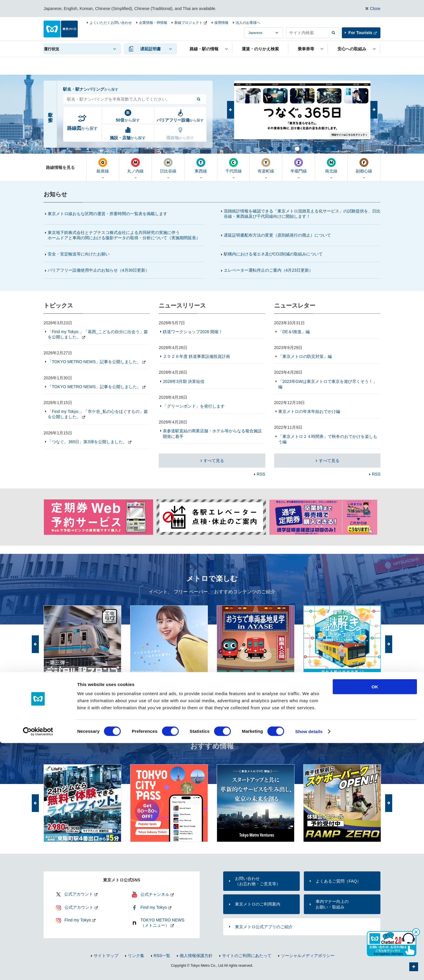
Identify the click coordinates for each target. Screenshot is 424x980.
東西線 (201, 166)
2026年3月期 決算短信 (184, 381)
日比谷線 (168, 166)
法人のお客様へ (248, 23)
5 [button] (306, 148)
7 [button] (323, 148)
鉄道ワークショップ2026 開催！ (193, 332)
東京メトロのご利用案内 (258, 904)
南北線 (331, 166)
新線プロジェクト (188, 23)
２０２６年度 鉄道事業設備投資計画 (196, 356)
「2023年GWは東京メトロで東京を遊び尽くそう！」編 (328, 384)
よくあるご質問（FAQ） (338, 881)
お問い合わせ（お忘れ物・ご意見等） (258, 881)
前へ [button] (231, 110)
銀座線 (103, 166)
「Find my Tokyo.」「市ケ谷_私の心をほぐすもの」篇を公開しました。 (98, 414)
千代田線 (233, 166)
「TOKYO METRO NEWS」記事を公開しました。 (94, 362)
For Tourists (360, 33)
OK (375, 924)
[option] (302, 110)
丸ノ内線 (135, 166)
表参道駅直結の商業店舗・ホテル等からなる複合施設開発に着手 (212, 433)
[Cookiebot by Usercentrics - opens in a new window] (38, 969)
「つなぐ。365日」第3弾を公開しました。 (87, 442)
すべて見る (213, 461)
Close (375, 9)
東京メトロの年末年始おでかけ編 (309, 411)
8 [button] (332, 148)
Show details (309, 968)
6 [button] (314, 148)
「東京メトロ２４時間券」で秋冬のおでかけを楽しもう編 (328, 439)
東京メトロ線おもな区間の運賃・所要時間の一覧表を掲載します (107, 214)
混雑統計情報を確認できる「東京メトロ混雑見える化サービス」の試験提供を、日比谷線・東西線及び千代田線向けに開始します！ (302, 214)
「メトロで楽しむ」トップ (356, 692)
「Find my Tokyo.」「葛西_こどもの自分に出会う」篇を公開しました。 (98, 334)
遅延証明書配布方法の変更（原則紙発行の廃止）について (277, 235)
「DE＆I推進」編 (294, 332)
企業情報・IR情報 (153, 23)
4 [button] (297, 148)
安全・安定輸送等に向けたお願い (79, 254)
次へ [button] (374, 110)
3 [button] (288, 148)
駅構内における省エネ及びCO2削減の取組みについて (273, 254)
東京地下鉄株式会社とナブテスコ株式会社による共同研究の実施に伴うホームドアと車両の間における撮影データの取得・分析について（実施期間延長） (124, 235)
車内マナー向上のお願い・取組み (332, 904)
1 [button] (270, 148)
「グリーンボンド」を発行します (194, 406)
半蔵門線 (299, 166)
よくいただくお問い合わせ (111, 23)
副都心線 (364, 166)
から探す (82, 128)
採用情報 (221, 23)
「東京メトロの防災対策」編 (305, 356)
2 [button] (279, 148)
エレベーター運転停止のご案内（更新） (268, 270)
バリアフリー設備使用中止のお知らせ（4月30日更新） (101, 270)
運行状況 (52, 49)
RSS (261, 474)
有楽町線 (266, 166)
